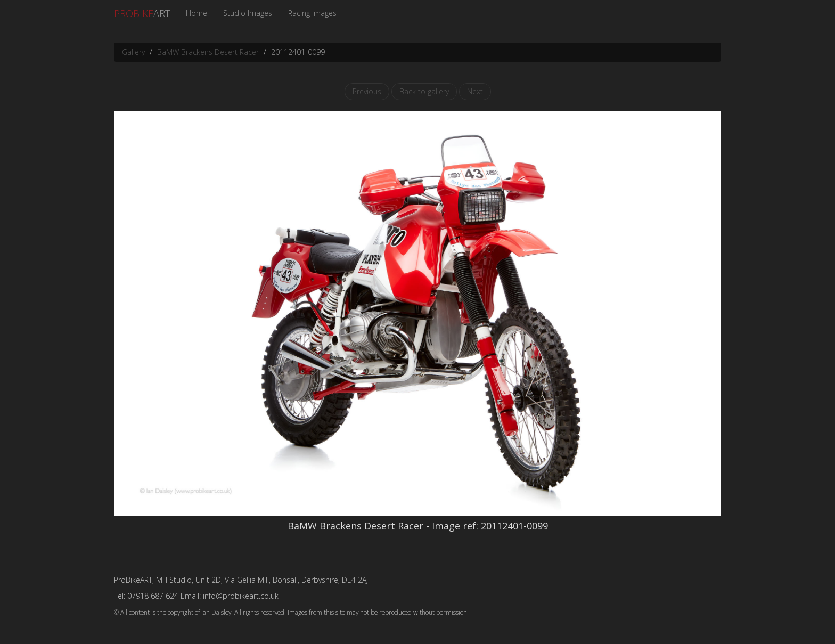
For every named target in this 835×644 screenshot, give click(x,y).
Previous (367, 91)
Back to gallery (424, 91)
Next (475, 91)
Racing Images (312, 13)
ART (142, 13)
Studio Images (248, 13)
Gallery (133, 52)
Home (197, 13)
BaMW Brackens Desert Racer (208, 52)
